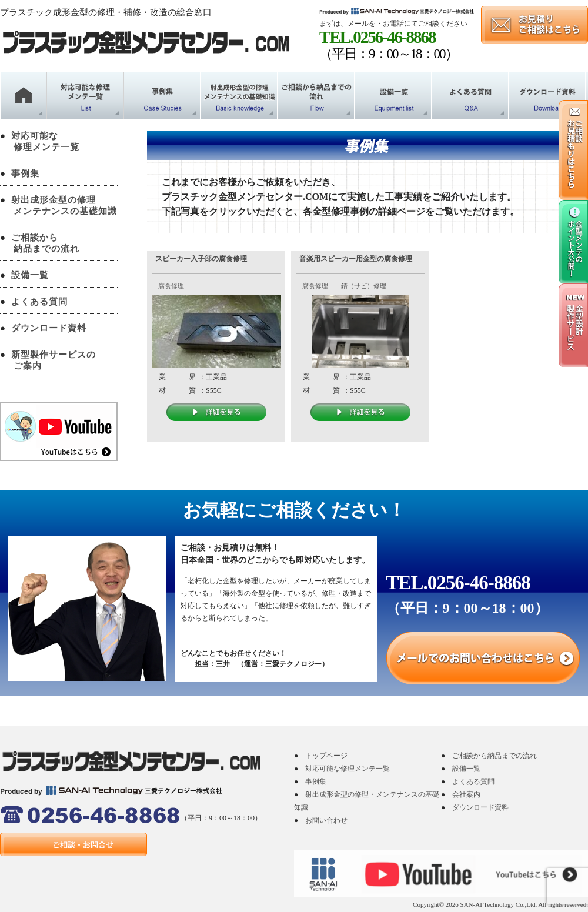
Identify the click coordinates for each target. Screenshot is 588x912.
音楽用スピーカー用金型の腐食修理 (356, 259)
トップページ (326, 756)
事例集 (25, 173)
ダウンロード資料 (49, 328)
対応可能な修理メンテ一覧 (348, 769)
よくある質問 (39, 302)
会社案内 (466, 794)
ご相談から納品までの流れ (495, 756)
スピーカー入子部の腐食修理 (201, 259)
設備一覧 (30, 275)
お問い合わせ (326, 820)
